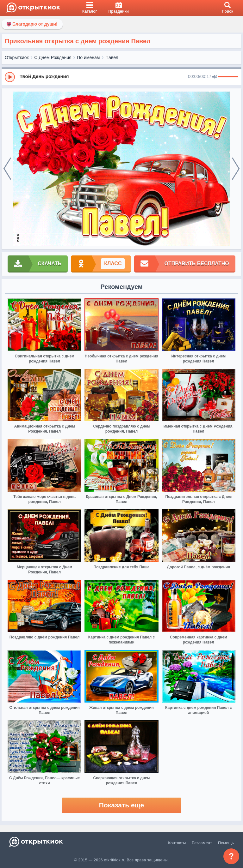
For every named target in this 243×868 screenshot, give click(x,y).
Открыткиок (17, 57)
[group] (121, 77)
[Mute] (215, 77)
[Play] (10, 77)
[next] (236, 169)
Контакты (177, 843)
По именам (88, 57)
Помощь (226, 843)
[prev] (7, 169)
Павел (112, 57)
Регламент (202, 843)
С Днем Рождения (53, 57)
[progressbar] (228, 77)
